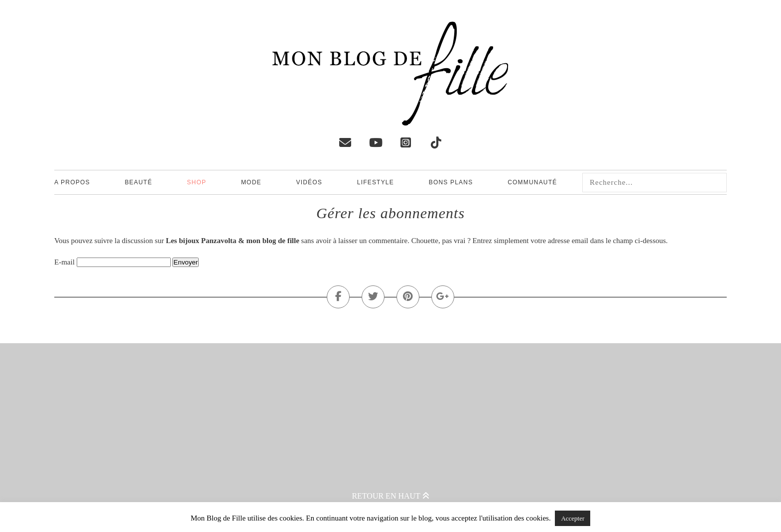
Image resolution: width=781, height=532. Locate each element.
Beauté (138, 182)
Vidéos (309, 182)
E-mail (65, 262)
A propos (72, 182)
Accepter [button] (573, 518)
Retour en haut (390, 496)
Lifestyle (376, 182)
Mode (251, 182)
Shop (196, 182)
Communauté (532, 182)
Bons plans (451, 182)
